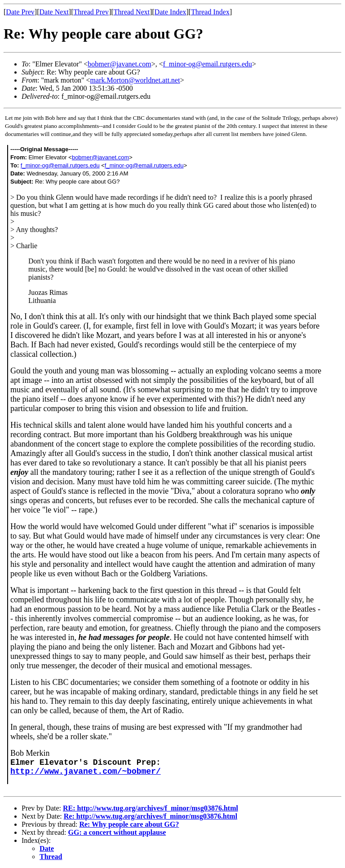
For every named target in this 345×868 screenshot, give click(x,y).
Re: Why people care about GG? (129, 824)
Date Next (54, 12)
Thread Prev (91, 12)
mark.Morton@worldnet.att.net (135, 80)
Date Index (170, 12)
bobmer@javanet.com (119, 64)
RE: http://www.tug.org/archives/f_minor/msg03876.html (150, 808)
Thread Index (210, 12)
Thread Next (132, 12)
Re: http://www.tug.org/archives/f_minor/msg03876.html (150, 816)
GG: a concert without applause (117, 832)
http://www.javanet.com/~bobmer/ (86, 772)
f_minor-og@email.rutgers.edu (208, 64)
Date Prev (20, 12)
